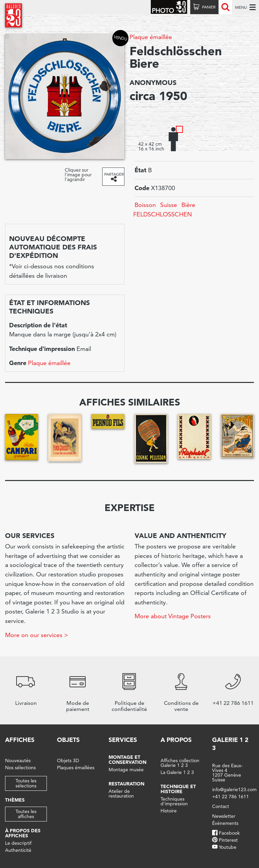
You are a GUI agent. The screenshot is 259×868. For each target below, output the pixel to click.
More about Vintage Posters (173, 616)
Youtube (228, 847)
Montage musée (126, 770)
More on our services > (37, 635)
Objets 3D (68, 760)
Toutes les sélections (26, 783)
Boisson (145, 205)
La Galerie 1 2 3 (177, 772)
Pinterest (228, 840)
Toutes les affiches (26, 814)
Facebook (229, 833)
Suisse (169, 205)
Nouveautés (18, 760)
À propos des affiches (23, 833)
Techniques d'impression (174, 801)
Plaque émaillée (151, 37)
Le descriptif (18, 843)
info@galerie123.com (234, 789)
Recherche (225, 7)
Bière (188, 205)
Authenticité (18, 850)
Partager (114, 174)
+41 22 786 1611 (231, 797)
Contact (221, 806)
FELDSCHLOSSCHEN (163, 214)
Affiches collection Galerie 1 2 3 (180, 763)
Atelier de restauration (121, 794)
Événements (225, 823)
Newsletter (224, 816)
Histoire (169, 811)
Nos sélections (20, 768)
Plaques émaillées (76, 768)
